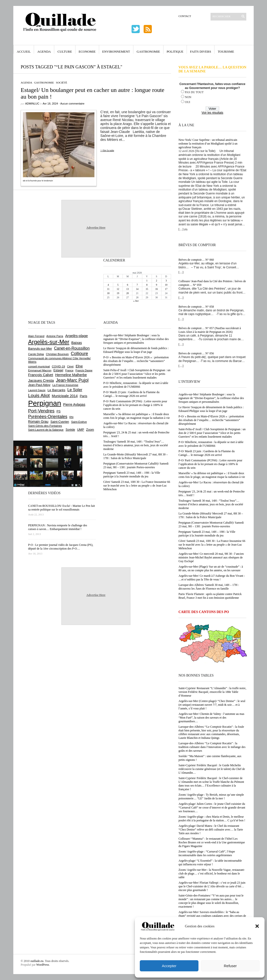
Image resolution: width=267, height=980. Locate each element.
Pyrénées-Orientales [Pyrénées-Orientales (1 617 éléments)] (48, 417)
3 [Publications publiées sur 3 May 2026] (166, 281)
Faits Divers (201, 52)
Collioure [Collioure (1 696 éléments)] (79, 354)
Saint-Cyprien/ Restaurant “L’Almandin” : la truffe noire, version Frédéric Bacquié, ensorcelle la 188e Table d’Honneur (212, 692)
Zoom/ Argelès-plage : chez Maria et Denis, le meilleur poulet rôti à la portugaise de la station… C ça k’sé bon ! (212, 819)
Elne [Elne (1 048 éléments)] (79, 366)
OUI (187, 102)
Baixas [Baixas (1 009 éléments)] (77, 343)
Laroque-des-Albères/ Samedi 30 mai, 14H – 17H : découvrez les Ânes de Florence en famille (209, 587)
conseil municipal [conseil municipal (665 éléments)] (39, 366)
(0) (186, 229)
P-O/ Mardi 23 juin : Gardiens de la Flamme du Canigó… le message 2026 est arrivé (207, 453)
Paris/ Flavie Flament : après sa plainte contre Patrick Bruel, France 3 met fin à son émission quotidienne (210, 596)
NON (188, 97)
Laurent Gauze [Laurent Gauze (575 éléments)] (37, 390)
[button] (257, 926)
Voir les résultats (212, 113)
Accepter (169, 966)
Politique (175, 52)
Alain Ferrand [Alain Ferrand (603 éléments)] (36, 336)
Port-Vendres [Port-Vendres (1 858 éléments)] (41, 411)
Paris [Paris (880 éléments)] (83, 396)
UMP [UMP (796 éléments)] (81, 430)
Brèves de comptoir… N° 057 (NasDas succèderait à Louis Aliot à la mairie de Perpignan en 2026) (210, 330)
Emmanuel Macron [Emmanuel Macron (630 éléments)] (40, 370)
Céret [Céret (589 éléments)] (70, 366)
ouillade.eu (37, 961)
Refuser (230, 966)
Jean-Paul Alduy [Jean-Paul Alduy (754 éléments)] (39, 385)
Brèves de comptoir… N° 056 (196, 353)
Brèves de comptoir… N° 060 (196, 260)
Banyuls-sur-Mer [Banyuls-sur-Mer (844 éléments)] (40, 349)
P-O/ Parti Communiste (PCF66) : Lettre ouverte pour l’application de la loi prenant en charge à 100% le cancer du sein (210, 464)
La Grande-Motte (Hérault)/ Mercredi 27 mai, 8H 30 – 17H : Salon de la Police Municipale (211, 515)
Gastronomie (148, 52)
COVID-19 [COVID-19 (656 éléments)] (58, 366)
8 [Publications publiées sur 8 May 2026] (147, 285)
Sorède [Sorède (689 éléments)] (70, 430)
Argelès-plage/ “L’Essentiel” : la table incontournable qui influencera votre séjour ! (210, 863)
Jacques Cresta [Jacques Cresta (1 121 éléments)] (41, 380)
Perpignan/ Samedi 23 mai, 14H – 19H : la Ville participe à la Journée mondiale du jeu (207, 534)
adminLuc (32, 104)
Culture (65, 52)
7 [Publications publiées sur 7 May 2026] (137, 285)
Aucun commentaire (72, 104)
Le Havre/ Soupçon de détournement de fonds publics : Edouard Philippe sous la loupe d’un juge (211, 409)
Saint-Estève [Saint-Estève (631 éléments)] (79, 422)
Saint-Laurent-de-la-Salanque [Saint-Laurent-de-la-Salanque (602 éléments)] (46, 430)
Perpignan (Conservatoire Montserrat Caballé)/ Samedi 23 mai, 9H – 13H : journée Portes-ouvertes (211, 524)
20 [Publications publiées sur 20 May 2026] (127, 293)
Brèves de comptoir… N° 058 (196, 307)
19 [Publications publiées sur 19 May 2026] (118, 293)
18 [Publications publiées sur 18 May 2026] (108, 293)
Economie (87, 52)
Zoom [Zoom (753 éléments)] (90, 430)
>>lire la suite (107, 150)
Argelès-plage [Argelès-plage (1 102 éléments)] (76, 336)
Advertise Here (96, 228)
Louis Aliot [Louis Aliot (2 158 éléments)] (39, 395)
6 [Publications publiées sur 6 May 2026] (128, 285)
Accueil (24, 52)
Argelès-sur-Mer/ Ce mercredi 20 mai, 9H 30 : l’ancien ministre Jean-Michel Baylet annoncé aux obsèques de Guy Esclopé (211, 557)
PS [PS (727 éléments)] (58, 411)
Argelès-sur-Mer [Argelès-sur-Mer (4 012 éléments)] (49, 342)
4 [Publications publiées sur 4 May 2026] (108, 285)
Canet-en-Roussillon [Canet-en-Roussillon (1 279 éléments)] (72, 348)
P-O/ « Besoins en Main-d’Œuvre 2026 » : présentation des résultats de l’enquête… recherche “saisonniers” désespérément (211, 420)
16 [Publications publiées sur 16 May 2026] (157, 289)
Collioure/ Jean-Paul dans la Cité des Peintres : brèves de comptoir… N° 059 (212, 283)
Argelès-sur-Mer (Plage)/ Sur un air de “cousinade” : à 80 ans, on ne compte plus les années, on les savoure (211, 568)
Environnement (116, 52)
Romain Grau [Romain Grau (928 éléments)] (38, 422)
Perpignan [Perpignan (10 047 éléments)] (45, 403)
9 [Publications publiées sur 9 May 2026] (156, 285)
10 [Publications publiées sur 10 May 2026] (166, 285)
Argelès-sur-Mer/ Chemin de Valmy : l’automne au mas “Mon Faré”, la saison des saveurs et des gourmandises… (211, 718)
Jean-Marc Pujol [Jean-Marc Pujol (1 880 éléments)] (72, 380)
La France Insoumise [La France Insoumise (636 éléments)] (65, 385)
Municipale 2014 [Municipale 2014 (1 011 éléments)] (65, 396)
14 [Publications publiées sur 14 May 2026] (137, 289)
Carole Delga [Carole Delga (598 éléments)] (36, 354)
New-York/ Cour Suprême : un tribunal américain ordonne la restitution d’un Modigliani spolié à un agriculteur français (208, 144)
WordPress (43, 965)
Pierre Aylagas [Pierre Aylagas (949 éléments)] (74, 405)
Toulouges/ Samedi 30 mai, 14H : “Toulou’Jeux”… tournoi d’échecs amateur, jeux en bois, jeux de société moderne (211, 504)
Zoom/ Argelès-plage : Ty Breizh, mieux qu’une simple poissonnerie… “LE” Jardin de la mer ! (211, 797)
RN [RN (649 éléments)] (71, 417)
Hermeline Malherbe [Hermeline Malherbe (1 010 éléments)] (71, 375)
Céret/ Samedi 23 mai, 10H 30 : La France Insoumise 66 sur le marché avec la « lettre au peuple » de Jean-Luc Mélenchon (212, 545)
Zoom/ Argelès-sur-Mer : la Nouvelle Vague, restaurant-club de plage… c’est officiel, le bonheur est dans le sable (212, 873)
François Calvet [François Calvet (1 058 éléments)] (41, 375)
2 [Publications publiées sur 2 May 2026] (156, 281)
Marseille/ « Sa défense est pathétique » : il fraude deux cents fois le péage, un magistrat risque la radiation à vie (212, 475)
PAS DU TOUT (194, 92)
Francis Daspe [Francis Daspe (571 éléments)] (84, 370)
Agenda (44, 52)
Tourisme (226, 52)
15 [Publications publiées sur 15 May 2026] (147, 289)
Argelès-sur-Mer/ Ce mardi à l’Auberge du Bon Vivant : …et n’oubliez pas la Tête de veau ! (212, 578)
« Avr (136, 301)
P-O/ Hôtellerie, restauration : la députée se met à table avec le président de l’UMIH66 (211, 444)
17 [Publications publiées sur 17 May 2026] (166, 289)
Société (62, 83)
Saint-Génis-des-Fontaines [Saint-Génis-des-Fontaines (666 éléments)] (45, 426)
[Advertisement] (44, 288)
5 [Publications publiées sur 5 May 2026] (118, 285)
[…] (181, 229)
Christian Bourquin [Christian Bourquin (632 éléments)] (57, 354)
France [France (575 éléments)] (69, 370)
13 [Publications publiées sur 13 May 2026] (127, 289)
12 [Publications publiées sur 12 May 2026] (118, 289)
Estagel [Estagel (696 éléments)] (58, 370)
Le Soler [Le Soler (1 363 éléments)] (75, 390)
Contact (185, 16)
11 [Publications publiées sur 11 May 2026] (108, 289)
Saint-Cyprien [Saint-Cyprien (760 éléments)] (60, 422)
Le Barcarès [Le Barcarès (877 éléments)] (56, 390)
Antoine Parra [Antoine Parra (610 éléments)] (55, 336)
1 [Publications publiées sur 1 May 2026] (147, 281)
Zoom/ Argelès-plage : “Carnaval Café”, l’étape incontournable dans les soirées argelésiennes (207, 853)
